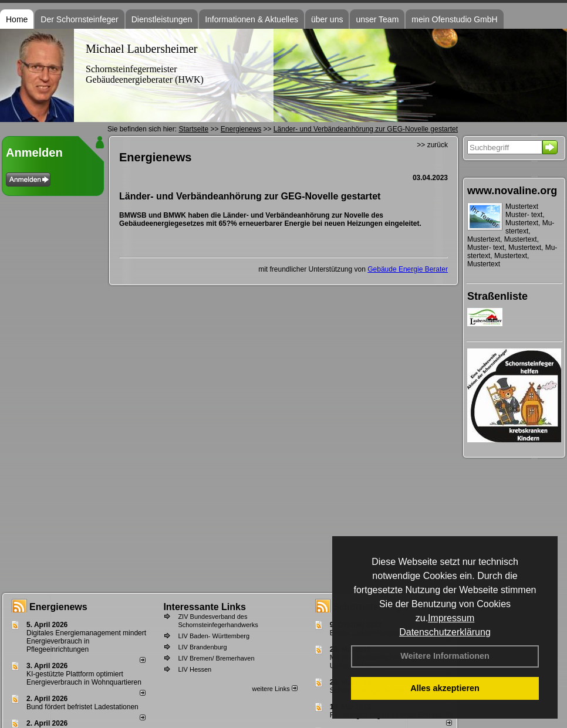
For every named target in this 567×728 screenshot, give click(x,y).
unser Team (377, 19)
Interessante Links (205, 607)
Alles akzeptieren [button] (445, 688)
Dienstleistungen (162, 19)
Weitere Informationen (445, 656)
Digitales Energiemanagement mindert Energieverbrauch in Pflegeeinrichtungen (86, 641)
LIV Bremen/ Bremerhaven (216, 658)
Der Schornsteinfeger (79, 19)
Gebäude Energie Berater (408, 269)
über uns (327, 19)
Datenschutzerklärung (445, 632)
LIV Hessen (195, 669)
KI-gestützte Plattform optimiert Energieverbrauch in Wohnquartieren (84, 678)
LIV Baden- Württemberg (214, 636)
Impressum (451, 618)
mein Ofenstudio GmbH (454, 19)
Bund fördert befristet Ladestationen (82, 707)
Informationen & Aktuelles (252, 19)
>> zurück (432, 145)
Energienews (58, 607)
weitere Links (274, 689)
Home (17, 19)
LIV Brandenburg (202, 647)
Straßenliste (497, 296)
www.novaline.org (512, 191)
